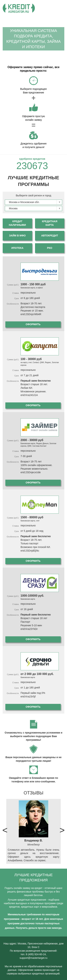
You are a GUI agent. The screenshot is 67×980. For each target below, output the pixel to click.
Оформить (33, 324)
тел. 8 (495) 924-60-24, (34, 954)
